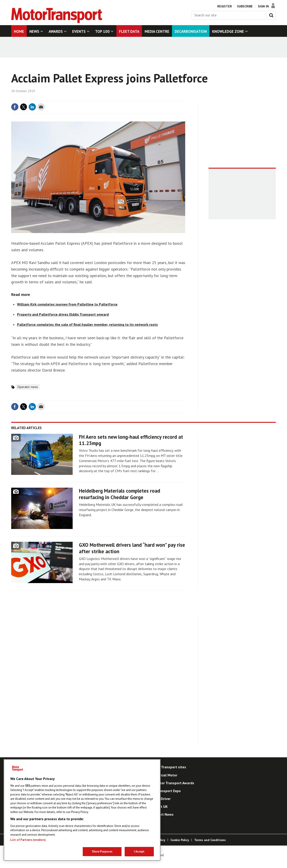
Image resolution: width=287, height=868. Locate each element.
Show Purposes (102, 851)
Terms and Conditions (210, 840)
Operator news (28, 387)
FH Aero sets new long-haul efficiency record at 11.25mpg (131, 440)
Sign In (263, 6)
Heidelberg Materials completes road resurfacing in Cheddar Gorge (120, 494)
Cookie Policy (180, 840)
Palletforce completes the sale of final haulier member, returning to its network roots (87, 324)
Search (272, 14)
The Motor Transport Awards (171, 783)
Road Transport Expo (164, 791)
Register (225, 6)
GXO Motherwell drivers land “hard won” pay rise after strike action (132, 548)
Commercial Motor (162, 775)
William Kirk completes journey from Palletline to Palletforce (67, 304)
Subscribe (245, 6)
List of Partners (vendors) (28, 840)
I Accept (139, 851)
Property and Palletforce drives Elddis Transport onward (63, 314)
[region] (82, 810)
